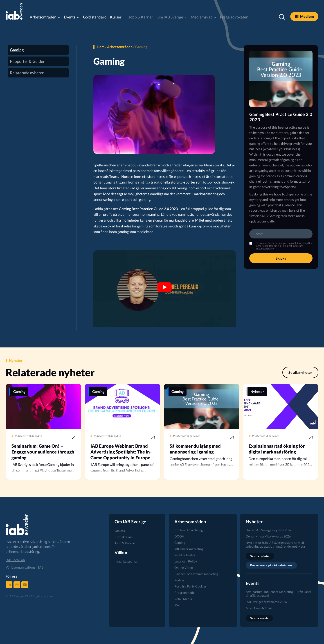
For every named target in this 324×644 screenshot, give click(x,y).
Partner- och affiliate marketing (196, 574)
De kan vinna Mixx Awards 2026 (268, 536)
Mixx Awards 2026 (259, 608)
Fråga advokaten (234, 17)
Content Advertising (189, 530)
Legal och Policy (186, 561)
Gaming (17, 50)
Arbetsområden (43, 17)
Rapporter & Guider (27, 61)
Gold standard (95, 17)
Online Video (184, 568)
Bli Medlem (304, 16)
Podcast (180, 580)
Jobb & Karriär (141, 17)
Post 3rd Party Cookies (190, 586)
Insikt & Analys (185, 555)
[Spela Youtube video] (165, 287)
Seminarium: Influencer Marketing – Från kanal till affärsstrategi (278, 594)
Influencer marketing (189, 549)
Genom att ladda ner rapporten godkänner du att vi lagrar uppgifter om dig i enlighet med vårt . (284, 246)
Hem (101, 47)
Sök (177, 605)
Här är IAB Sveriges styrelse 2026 (269, 530)
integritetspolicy (265, 248)
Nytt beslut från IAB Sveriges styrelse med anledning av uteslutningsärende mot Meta (275, 544)
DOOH (179, 536)
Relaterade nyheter (27, 73)
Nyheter (257, 391)
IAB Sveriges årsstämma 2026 (266, 602)
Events (70, 17)
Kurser (116, 17)
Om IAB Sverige (170, 17)
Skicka (281, 258)
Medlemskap (202, 17)
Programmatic (184, 593)
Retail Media (183, 599)
